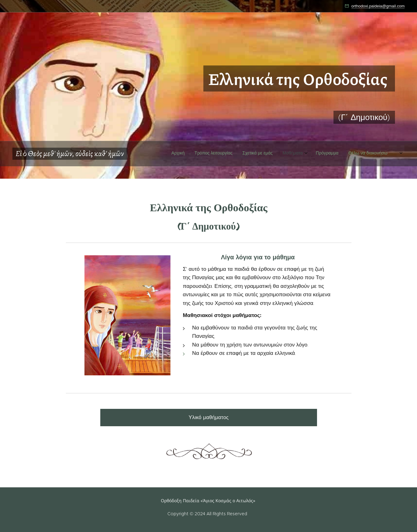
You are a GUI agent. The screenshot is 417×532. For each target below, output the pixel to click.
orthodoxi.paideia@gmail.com (378, 6)
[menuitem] (324, 166)
